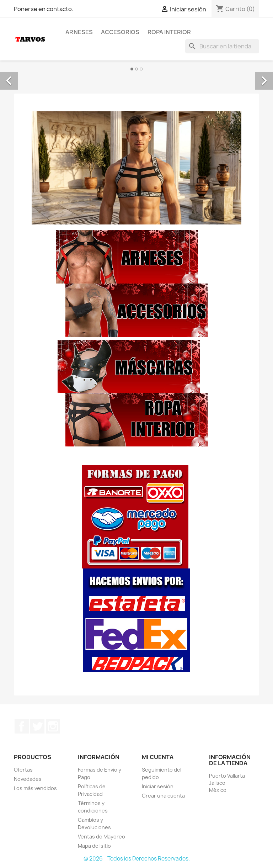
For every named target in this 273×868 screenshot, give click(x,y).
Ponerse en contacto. (44, 9)
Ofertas (23, 770)
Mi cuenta (158, 757)
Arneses (79, 32)
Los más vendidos (35, 788)
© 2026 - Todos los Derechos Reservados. (137, 859)
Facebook (22, 726)
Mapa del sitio (94, 846)
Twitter (37, 726)
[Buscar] (222, 46)
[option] (136, 73)
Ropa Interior (169, 32)
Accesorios (120, 32)
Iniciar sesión (158, 786)
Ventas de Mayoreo (101, 837)
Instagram (53, 726)
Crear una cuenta (163, 796)
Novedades (28, 779)
